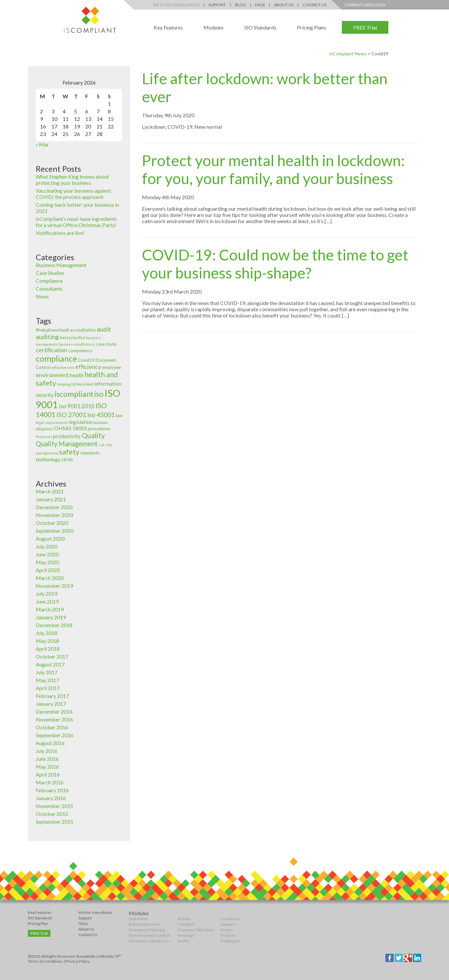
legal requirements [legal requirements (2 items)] (52, 423)
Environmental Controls (150, 935)
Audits (183, 941)
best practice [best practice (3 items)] (72, 337)
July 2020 (47, 546)
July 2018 (47, 633)
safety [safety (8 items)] (69, 452)
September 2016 (55, 735)
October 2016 (52, 727)
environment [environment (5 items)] (52, 375)
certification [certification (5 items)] (51, 350)
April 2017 (48, 688)
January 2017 (51, 704)
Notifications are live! (60, 233)
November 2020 (54, 515)
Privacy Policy (78, 961)
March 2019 (50, 609)
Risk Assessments (145, 924)
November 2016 (54, 719)
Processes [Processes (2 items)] (44, 437)
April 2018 (48, 649)
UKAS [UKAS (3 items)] (67, 460)
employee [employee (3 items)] (111, 367)
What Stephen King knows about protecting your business (72, 180)
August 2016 (50, 743)
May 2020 (47, 562)
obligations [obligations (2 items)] (44, 429)
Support (217, 5)
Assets (227, 930)
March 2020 (50, 578)
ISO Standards (260, 27)
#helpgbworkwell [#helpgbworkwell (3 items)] (52, 330)
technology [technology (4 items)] (48, 459)
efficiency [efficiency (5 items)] (88, 367)
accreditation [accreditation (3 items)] (83, 330)
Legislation (138, 919)
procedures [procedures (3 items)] (99, 429)
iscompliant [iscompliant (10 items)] (74, 394)
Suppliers (229, 924)
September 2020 (55, 531)
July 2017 (47, 672)
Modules (214, 27)
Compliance (49, 281)
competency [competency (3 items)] (80, 351)
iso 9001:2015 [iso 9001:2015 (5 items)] (77, 406)
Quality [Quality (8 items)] (93, 435)
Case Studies (50, 273)
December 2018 (54, 625)
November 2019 (54, 586)
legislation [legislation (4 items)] (81, 422)
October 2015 (52, 814)
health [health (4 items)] (77, 375)
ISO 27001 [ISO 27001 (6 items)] (71, 415)
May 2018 (47, 641)
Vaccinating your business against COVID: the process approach (73, 194)
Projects (228, 935)
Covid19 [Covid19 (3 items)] (86, 360)
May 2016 (47, 767)
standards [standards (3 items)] (90, 453)
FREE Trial (365, 27)
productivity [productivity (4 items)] (67, 436)
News (42, 296)
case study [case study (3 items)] (106, 344)
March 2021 (50, 491)
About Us (284, 5)
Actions (184, 919)
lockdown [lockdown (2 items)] (101, 423)
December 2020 (54, 507)
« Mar (42, 144)
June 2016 (47, 759)
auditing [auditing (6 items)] (47, 337)
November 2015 (54, 806)
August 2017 (50, 664)
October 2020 (52, 523)
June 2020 (47, 554)
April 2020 (48, 570)
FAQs (260, 5)
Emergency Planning (147, 930)
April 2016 (48, 774)
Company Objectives (196, 930)
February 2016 (52, 790)
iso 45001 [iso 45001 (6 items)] (101, 415)
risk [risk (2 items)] (101, 445)
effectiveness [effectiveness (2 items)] (63, 367)
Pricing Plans (312, 27)
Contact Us (314, 5)
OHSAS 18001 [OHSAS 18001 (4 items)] (71, 428)
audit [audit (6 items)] (104, 329)
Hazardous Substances (149, 941)
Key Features (168, 27)
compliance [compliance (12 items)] (56, 358)
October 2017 (52, 656)
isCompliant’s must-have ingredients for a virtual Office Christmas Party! (76, 222)
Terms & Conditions (45, 961)
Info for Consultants (176, 5)
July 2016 (47, 751)
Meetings (186, 935)
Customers (231, 919)
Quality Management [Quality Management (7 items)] (67, 444)
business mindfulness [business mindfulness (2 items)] (77, 344)
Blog (240, 5)
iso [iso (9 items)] (99, 394)
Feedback (186, 924)
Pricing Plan (38, 923)
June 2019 (47, 601)
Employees (230, 941)
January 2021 (51, 499)
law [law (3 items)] (119, 415)
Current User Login (365, 5)
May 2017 (47, 680)
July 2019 (47, 594)
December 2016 (54, 711)
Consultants (49, 288)
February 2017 (52, 696)
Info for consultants (95, 912)
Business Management (61, 265)
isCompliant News (348, 54)
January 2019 (51, 617)
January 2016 (51, 798)
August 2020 (50, 538)
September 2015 (55, 822)
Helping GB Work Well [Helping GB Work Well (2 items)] (75, 384)
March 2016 (50, 782)
